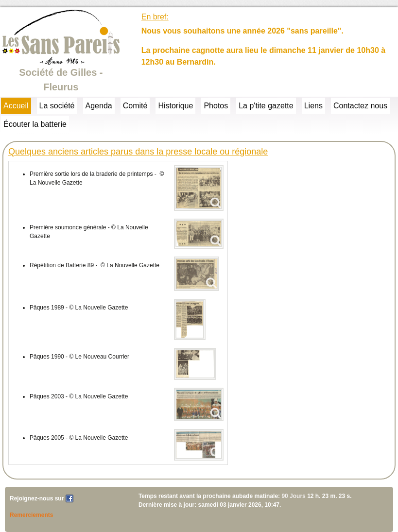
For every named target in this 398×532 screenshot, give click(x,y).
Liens (313, 106)
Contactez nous (360, 106)
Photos (216, 106)
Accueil (16, 106)
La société (57, 106)
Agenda (99, 106)
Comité (135, 106)
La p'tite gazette (266, 106)
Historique (175, 106)
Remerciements (31, 515)
